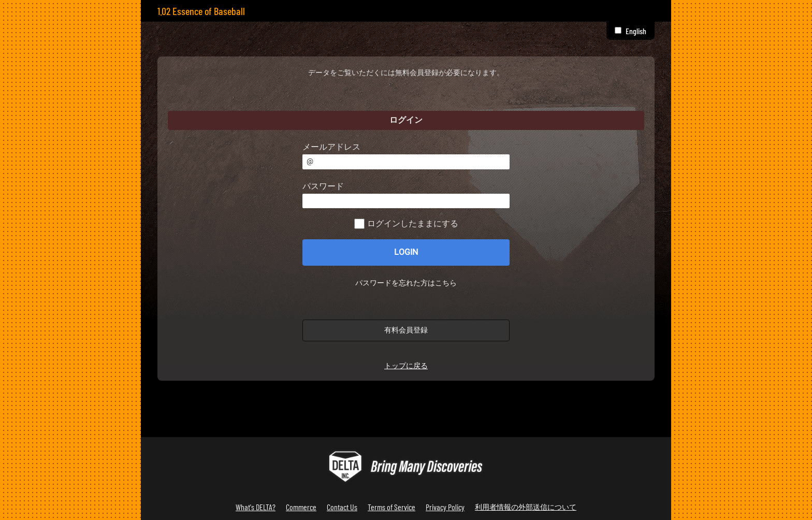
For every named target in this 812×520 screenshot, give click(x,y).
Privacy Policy (445, 507)
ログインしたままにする (413, 224)
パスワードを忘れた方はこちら (406, 283)
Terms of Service (392, 507)
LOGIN (406, 252)
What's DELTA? (256, 507)
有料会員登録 (406, 330)
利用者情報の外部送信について (526, 507)
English (636, 31)
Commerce (301, 507)
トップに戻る (406, 366)
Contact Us (342, 507)
